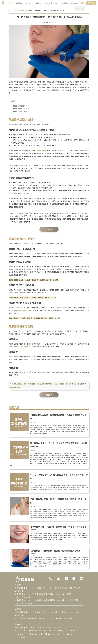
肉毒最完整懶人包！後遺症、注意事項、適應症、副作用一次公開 (32, 298)
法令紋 (60, 140)
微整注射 (18, 10)
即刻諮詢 (49, 229)
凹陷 (24, 188)
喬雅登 (29, 269)
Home (11, 10)
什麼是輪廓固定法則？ (21, 106)
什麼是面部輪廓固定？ (19, 384)
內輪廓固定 (32, 384)
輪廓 (56, 384)
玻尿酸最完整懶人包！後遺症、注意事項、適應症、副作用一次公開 (33, 280)
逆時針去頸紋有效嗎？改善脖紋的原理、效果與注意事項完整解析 (58, 417)
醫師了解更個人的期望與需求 (19, 347)
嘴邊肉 (80, 185)
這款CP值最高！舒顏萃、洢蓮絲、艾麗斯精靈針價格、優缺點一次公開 (34, 318)
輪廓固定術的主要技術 (21, 109)
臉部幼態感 (49, 384)
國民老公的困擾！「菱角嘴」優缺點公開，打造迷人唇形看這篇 (58, 527)
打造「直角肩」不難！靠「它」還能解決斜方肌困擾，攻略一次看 (58, 501)
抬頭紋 (43, 185)
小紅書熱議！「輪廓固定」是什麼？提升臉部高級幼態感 (55, 551)
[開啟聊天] (93, 639)
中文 (80, 8)
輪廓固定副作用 (71, 384)
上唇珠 (30, 134)
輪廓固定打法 (82, 384)
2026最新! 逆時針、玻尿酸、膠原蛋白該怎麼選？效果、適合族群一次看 (58, 445)
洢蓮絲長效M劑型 (18, 310)
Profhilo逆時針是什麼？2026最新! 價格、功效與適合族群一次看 (59, 477)
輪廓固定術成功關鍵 (20, 111)
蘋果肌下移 (41, 151)
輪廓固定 (61, 384)
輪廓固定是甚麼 (15, 387)
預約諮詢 (91, 3)
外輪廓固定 (40, 384)
